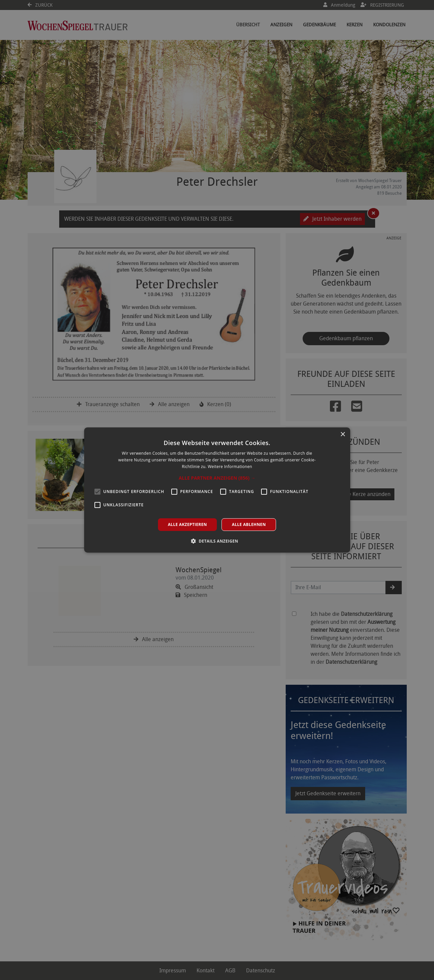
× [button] (343, 435)
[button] (217, 478)
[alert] (217, 490)
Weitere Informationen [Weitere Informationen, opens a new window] (230, 467)
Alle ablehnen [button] (249, 524)
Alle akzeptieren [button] (188, 524)
